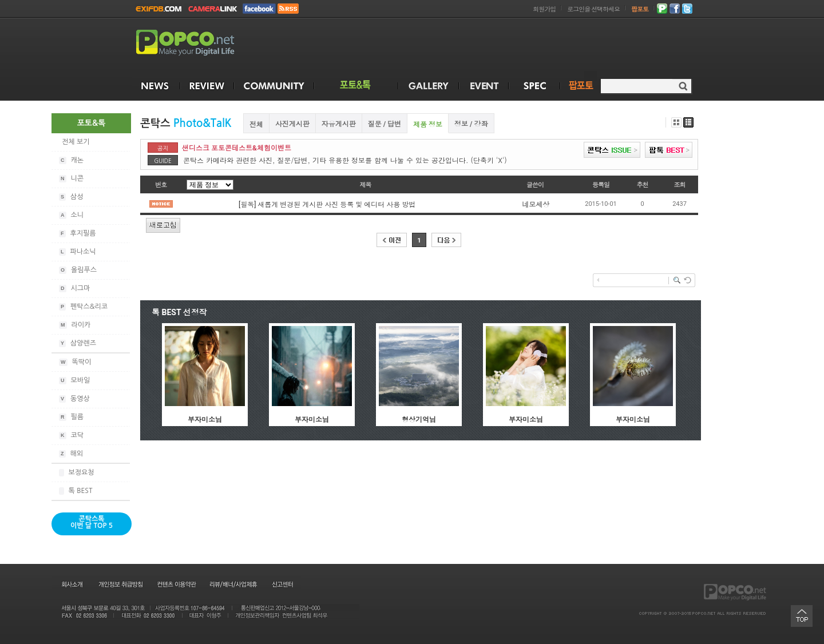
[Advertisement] (484, 45)
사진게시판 (292, 124)
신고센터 (282, 584)
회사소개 (71, 584)
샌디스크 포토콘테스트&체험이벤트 (237, 148)
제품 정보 (428, 125)
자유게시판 (339, 124)
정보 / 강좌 (471, 124)
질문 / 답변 (385, 124)
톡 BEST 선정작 (179, 312)
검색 (683, 86)
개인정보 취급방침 (120, 584)
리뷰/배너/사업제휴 (233, 584)
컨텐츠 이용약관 (176, 584)
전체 (256, 125)
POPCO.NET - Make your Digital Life (199, 43)
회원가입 (544, 9)
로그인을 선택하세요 (593, 9)
